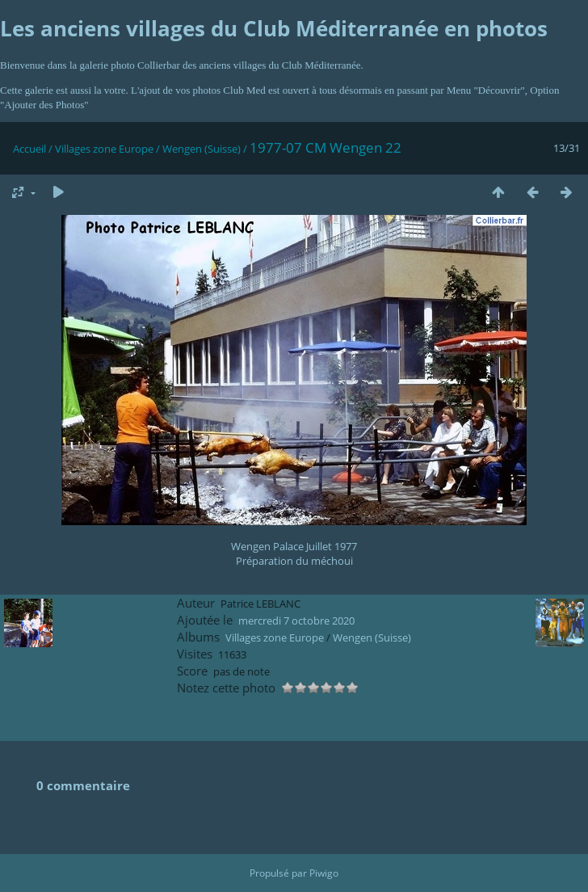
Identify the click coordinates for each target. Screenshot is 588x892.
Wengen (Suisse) (202, 149)
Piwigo (324, 873)
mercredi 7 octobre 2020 (296, 621)
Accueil (29, 149)
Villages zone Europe (104, 149)
